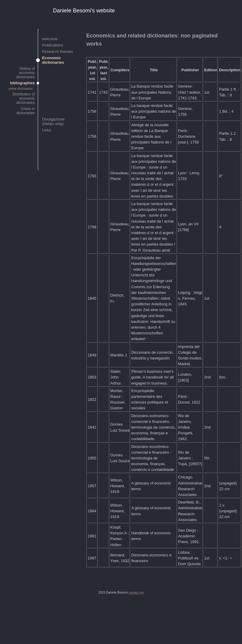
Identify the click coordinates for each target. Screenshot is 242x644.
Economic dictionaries (53, 60)
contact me (136, 592)
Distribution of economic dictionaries (24, 98)
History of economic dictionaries (26, 73)
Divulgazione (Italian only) (53, 121)
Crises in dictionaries (26, 111)
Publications (53, 45)
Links (47, 130)
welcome (50, 39)
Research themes (57, 52)
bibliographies (22, 83)
